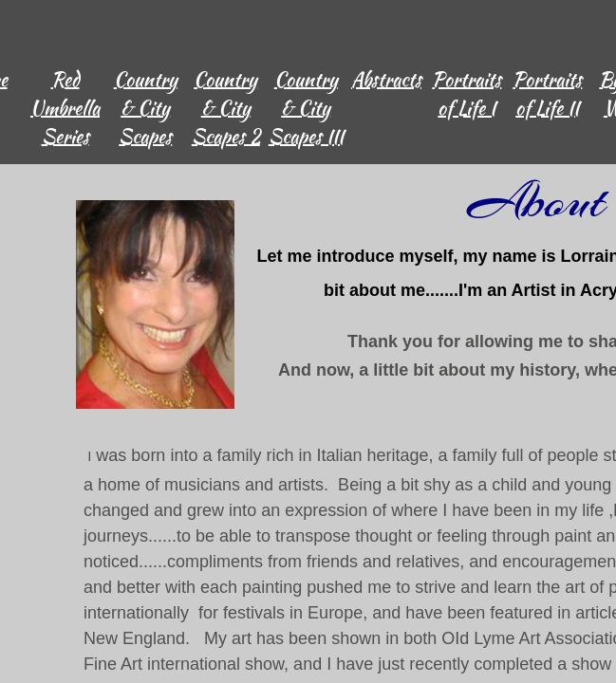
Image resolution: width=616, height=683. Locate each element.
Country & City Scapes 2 (226, 108)
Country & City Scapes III (306, 108)
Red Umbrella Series (65, 108)
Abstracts (386, 79)
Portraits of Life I (467, 93)
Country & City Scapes (146, 108)
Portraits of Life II (547, 93)
